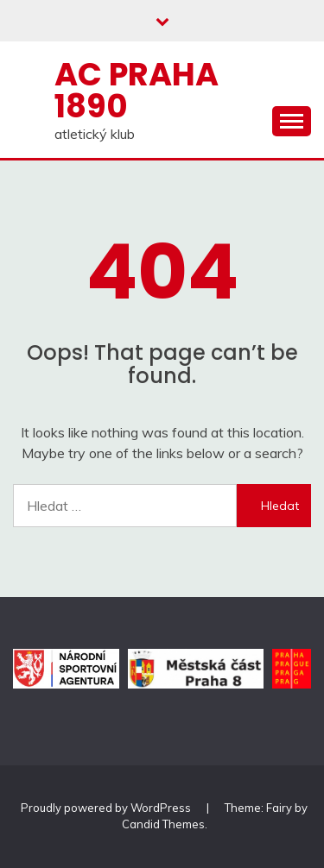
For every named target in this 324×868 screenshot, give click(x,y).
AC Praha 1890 (137, 90)
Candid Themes (163, 824)
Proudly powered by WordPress (107, 808)
